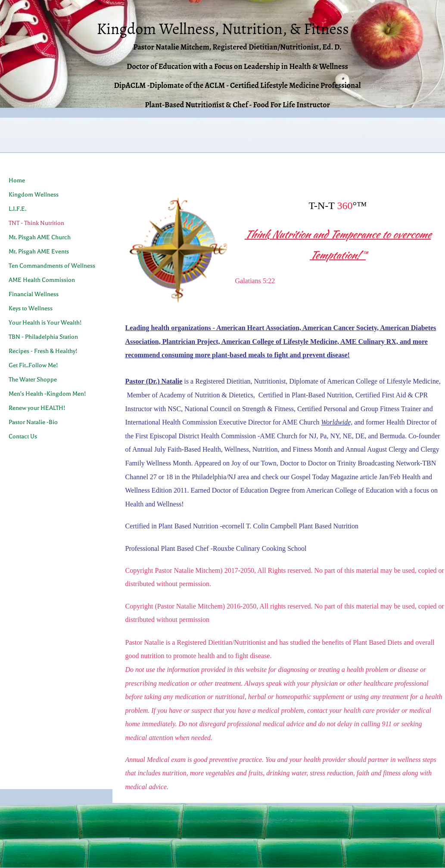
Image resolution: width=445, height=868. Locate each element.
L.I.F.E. (17, 209)
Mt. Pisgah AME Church (40, 237)
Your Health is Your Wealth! (45, 323)
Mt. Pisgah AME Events (39, 251)
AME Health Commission (42, 280)
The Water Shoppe (33, 379)
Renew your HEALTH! (37, 408)
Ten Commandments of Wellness (52, 266)
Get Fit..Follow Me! (33, 365)
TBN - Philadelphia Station (43, 337)
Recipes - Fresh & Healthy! (43, 351)
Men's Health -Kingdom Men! (47, 394)
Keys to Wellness (31, 308)
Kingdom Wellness (34, 195)
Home (17, 180)
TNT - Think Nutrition (36, 223)
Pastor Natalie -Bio (33, 422)
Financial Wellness (34, 294)
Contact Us (23, 436)
